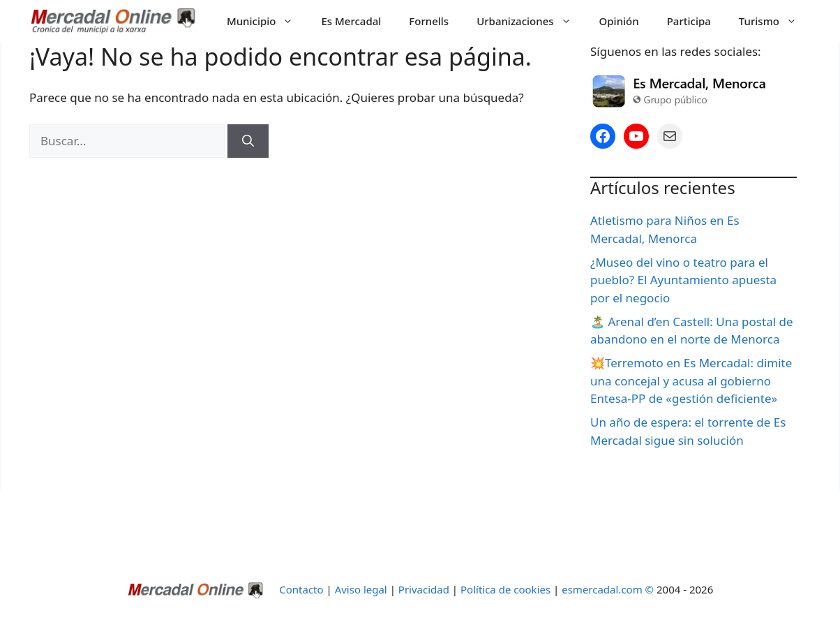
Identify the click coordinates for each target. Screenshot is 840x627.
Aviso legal (361, 589)
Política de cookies (505, 589)
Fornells (429, 21)
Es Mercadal (351, 21)
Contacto (302, 589)
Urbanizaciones (531, 21)
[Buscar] (248, 141)
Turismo (775, 21)
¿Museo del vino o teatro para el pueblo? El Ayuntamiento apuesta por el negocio (683, 280)
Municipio (267, 21)
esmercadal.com (602, 589)
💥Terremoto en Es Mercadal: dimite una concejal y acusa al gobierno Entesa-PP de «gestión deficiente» (691, 381)
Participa (689, 21)
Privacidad (424, 589)
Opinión (619, 21)
